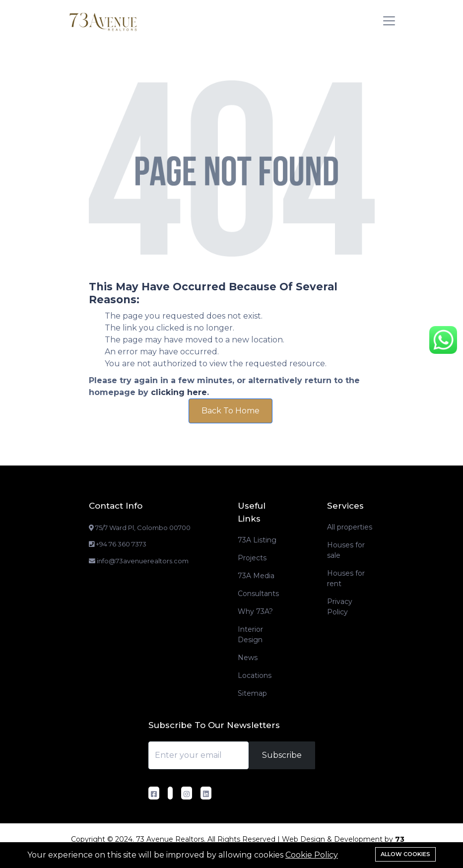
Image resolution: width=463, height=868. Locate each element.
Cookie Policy (312, 855)
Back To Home (231, 411)
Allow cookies (405, 854)
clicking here (179, 392)
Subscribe (282, 755)
